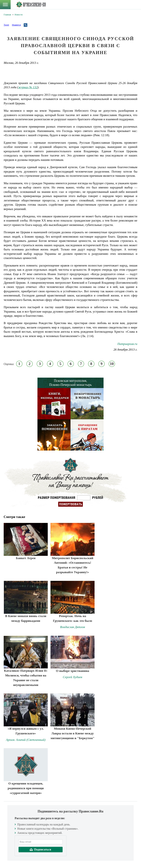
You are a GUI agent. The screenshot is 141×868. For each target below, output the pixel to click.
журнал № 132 (28, 87)
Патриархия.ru (127, 344)
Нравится (16, 25)
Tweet (6, 25)
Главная (7, 15)
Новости (19, 15)
